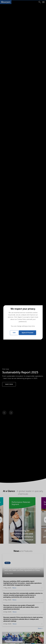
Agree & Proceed (27, 333)
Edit (14, 333)
